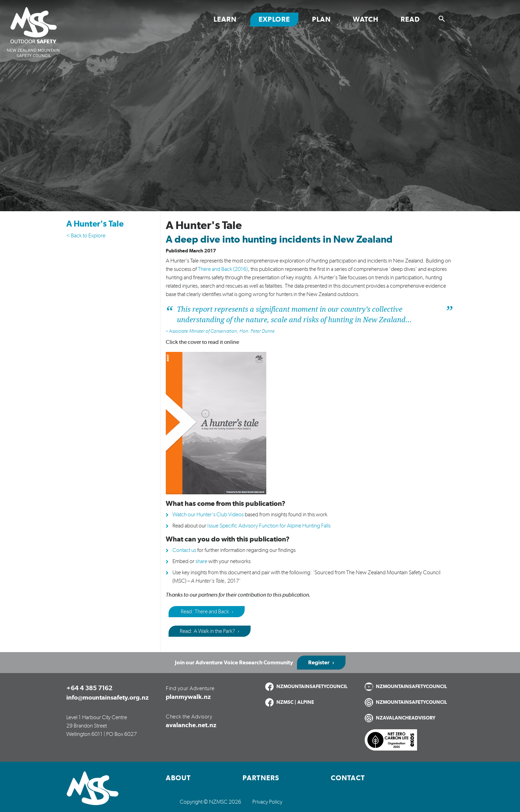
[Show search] (442, 19)
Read (410, 20)
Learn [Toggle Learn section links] (225, 20)
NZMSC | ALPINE (295, 702)
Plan (321, 20)
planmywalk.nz (188, 697)
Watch (366, 20)
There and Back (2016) (223, 269)
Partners (261, 778)
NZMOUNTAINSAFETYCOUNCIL (312, 687)
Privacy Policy (267, 802)
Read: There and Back (204, 612)
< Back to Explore (86, 236)
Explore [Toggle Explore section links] (274, 20)
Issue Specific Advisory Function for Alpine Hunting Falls (269, 526)
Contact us (184, 550)
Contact (348, 778)
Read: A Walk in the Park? (207, 631)
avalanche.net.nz (191, 725)
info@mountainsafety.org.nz (107, 698)
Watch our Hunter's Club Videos (208, 515)
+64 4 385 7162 (89, 688)
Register (319, 663)
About (178, 778)
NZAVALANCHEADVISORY (406, 718)
